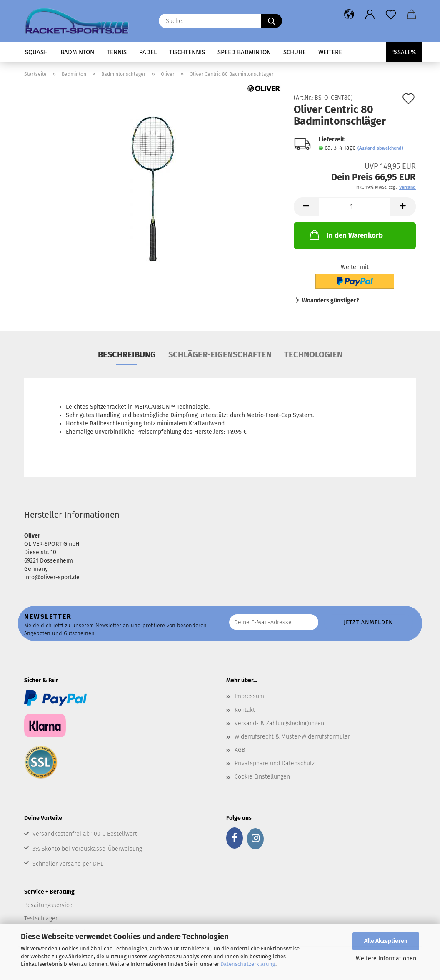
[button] (349, 15)
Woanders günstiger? (331, 300)
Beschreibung (127, 354)
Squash (36, 52)
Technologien (313, 354)
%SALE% (404, 52)
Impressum (249, 696)
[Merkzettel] (391, 15)
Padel (148, 52)
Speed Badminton (244, 52)
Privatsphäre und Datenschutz (275, 763)
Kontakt (245, 710)
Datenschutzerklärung (248, 964)
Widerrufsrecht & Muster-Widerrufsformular (292, 737)
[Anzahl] (355, 207)
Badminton (77, 52)
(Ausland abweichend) (380, 148)
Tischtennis (187, 52)
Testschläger (41, 918)
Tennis (117, 52)
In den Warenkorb (345, 235)
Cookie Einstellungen (262, 777)
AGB (240, 750)
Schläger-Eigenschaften (220, 354)
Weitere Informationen (386, 959)
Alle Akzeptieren (386, 941)
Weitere (330, 52)
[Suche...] (272, 21)
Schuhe (295, 52)
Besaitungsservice (48, 905)
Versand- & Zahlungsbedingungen (279, 723)
